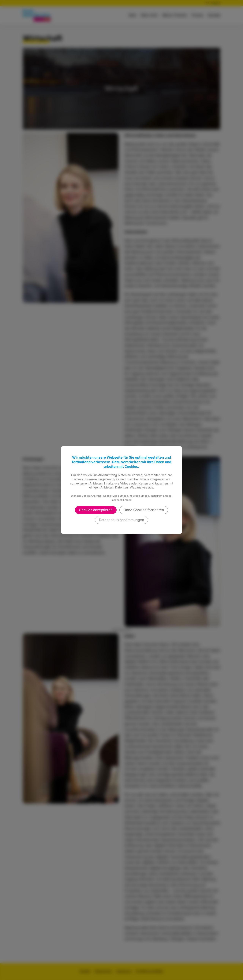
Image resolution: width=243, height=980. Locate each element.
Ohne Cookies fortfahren (144, 510)
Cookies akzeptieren (96, 510)
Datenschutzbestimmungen (121, 520)
